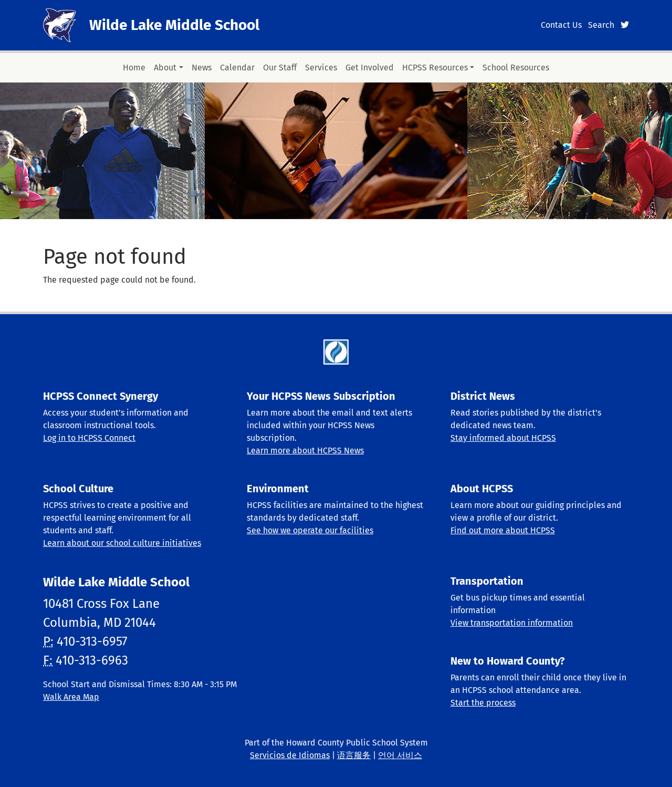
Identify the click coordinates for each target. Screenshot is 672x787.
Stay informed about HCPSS (503, 438)
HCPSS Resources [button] (435, 68)
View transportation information (512, 623)
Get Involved (370, 68)
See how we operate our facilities (310, 530)
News (202, 68)
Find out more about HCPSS (503, 530)
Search (601, 25)
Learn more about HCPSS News (305, 451)
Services (321, 68)
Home (134, 68)
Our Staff (280, 68)
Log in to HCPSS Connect (89, 438)
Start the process (483, 703)
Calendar (237, 68)
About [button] (165, 68)
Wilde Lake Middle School (174, 25)
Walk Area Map (71, 697)
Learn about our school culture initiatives (122, 543)
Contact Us (561, 25)
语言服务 (354, 755)
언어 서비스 (400, 755)
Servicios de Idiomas (290, 755)
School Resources (516, 68)
